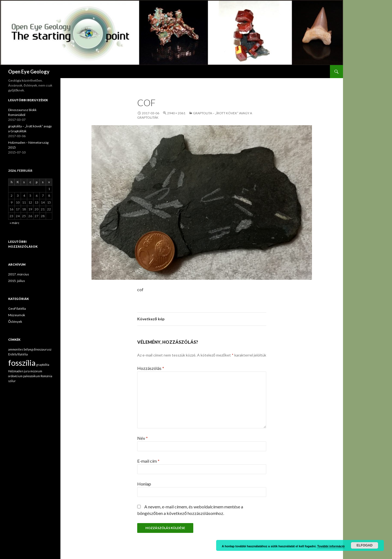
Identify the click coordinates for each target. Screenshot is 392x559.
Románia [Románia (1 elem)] (46, 376)
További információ (331, 546)
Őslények (15, 322)
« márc (14, 223)
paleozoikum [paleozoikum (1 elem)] (32, 376)
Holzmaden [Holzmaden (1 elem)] (16, 371)
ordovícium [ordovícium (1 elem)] (15, 376)
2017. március (19, 274)
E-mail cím (148, 461)
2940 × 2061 (176, 113)
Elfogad (365, 545)
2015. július (17, 281)
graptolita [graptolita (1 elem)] (43, 365)
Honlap (144, 484)
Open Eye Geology (29, 72)
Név (143, 438)
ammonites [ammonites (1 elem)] (16, 349)
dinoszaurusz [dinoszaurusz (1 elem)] (42, 349)
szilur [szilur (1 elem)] (12, 381)
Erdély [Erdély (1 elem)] (13, 354)
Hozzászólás (151, 368)
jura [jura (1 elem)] (27, 371)
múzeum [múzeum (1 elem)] (36, 371)
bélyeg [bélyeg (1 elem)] (28, 349)
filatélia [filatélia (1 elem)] (23, 354)
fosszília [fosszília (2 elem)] (22, 363)
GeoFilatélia (17, 308)
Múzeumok (17, 315)
